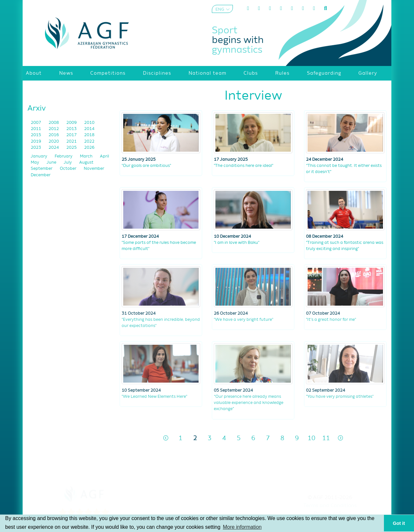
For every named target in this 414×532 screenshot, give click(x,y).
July (68, 163)
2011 (36, 129)
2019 (36, 141)
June (52, 163)
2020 (54, 141)
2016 (54, 135)
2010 (89, 123)
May (35, 163)
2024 (54, 148)
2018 (89, 135)
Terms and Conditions (330, 506)
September (42, 169)
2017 (72, 135)
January (39, 156)
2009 (72, 123)
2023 (36, 148)
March (87, 156)
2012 (54, 129)
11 (326, 438)
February (64, 156)
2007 (36, 123)
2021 (72, 141)
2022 (89, 141)
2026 (89, 148)
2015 (36, 135)
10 (311, 438)
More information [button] (242, 527)
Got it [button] (399, 523)
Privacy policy (330, 514)
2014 (89, 129)
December (41, 175)
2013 (72, 129)
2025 (72, 148)
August (86, 163)
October (69, 169)
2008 (54, 123)
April (104, 156)
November (94, 169)
